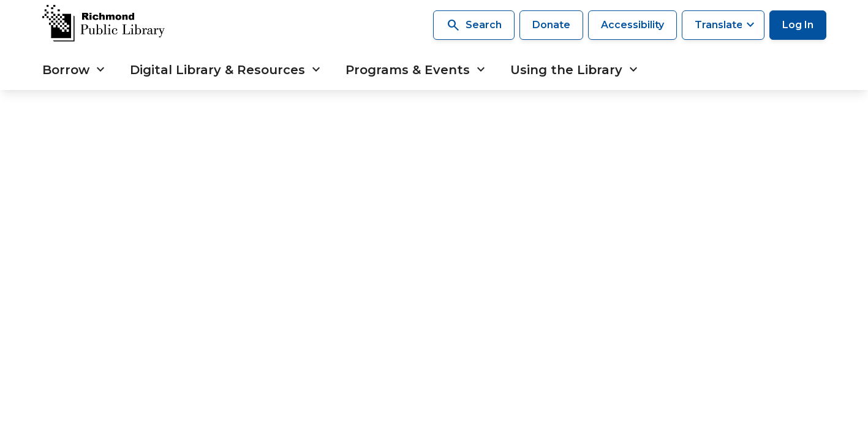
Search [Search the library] (474, 25)
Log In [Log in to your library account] (798, 25)
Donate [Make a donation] (551, 25)
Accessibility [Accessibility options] (632, 25)
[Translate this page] (723, 25)
